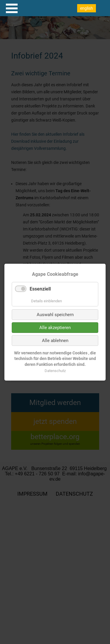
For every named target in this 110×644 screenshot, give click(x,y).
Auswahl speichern (55, 314)
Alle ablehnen (55, 340)
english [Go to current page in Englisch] (87, 8)
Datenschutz (55, 370)
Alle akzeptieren (55, 327)
